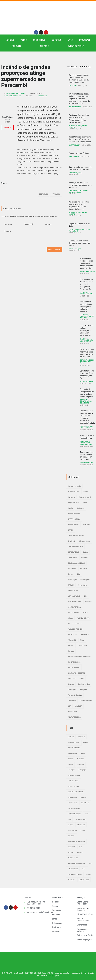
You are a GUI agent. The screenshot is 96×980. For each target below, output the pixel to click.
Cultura (85, 552)
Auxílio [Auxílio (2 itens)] (86, 742)
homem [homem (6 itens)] (70, 825)
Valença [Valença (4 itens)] (89, 874)
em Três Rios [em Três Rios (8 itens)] (72, 803)
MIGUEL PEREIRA (74, 607)
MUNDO (85, 613)
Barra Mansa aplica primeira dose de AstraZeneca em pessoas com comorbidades (80, 139)
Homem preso (85, 580)
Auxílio (70, 508)
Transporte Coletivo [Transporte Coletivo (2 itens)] (75, 874)
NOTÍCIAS (10, 40)
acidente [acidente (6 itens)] (71, 737)
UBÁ (69, 706)
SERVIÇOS (44, 46)
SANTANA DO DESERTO (76, 673)
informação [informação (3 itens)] (81, 825)
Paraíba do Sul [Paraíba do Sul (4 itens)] (73, 858)
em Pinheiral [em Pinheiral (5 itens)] (72, 797)
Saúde (82, 679)
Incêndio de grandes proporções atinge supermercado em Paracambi (26, 76)
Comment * (32, 237)
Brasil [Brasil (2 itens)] (83, 753)
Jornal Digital (82, 585)
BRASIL (83, 272)
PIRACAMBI (20, 94)
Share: (4, 183)
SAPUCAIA (72, 679)
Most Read (72, 67)
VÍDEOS (24, 40)
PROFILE (7, 128)
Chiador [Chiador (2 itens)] (71, 759)
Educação (84, 569)
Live (86, 596)
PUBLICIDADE (85, 40)
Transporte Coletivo (75, 695)
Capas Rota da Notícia (77, 229)
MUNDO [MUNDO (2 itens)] (71, 852)
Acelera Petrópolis (74, 486)
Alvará (85, 492)
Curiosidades (72, 558)
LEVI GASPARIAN (74, 596)
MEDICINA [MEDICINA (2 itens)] (71, 847)
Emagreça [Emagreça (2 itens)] (82, 770)
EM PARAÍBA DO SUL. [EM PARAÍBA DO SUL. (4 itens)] (76, 792)
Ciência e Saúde (84, 541)
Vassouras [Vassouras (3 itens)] (71, 880)
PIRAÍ (80, 173)
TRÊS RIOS (73, 86)
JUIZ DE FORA (73, 591)
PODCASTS (17, 46)
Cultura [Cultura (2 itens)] (70, 764)
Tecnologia (72, 690)
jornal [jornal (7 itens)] (83, 830)
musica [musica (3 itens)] (80, 852)
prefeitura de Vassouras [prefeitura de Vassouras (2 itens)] (76, 863)
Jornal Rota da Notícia (12, 96)
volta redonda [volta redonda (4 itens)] (84, 880)
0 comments (42, 96)
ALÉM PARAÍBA (73, 492)
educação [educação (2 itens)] (71, 770)
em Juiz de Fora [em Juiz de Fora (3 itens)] (73, 786)
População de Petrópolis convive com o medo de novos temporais (80, 185)
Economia (85, 558)
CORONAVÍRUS (39, 40)
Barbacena (80, 508)
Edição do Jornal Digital (76, 563)
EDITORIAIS (57, 40)
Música (70, 618)
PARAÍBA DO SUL (75, 126)
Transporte (83, 690)
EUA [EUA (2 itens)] (69, 819)
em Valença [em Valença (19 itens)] (85, 803)
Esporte (71, 574)
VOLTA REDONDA (74, 717)
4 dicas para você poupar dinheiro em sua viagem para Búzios (80, 243)
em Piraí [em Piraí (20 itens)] (83, 797)
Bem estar (86, 525)
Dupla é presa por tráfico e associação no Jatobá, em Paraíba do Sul (87, 330)
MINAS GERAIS (73, 613)
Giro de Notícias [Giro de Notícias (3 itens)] (80, 819)
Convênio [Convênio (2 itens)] (81, 759)
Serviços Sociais (84, 684)
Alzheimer (71, 497)
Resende (71, 651)
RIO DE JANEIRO (75, 192)
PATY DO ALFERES (75, 624)
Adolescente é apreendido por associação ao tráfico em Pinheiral (86, 306)
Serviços (77, 231)
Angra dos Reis (73, 503)
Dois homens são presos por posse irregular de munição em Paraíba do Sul (87, 284)
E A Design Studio (79, 973)
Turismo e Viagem (76, 46)
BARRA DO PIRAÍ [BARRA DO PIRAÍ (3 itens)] (74, 748)
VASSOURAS (72, 712)
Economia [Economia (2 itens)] (80, 764)
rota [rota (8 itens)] (90, 863)
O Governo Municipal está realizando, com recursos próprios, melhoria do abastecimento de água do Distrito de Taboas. (79, 99)
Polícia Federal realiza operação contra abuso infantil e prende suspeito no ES (86, 263)
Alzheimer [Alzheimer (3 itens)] (81, 737)
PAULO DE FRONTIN (75, 629)
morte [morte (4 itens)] (81, 847)
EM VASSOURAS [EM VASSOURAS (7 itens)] (74, 808)
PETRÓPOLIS (83, 191)
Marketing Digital (52, 976)
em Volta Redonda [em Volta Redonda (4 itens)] (74, 814)
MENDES (88, 602)
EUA (79, 574)
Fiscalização (72, 580)
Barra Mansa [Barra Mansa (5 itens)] (72, 753)
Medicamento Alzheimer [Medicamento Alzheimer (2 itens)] (76, 841)
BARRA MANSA (74, 145)
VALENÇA (78, 706)
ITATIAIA (71, 585)
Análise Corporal (85, 497)
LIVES (70, 40)
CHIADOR (71, 541)
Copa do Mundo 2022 (75, 547)
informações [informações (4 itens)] (72, 830)
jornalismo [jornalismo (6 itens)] (72, 836)
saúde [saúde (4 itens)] (84, 869)
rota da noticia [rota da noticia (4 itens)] (73, 869)
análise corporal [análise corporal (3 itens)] (73, 742)
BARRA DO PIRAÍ (74, 514)
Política (70, 646)
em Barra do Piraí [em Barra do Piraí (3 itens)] (74, 775)
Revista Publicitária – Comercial (79, 657)
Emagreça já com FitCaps (79, 153)
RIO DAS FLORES (75, 107)
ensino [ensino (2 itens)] (87, 814)
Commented (85, 67)
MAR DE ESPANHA (74, 602)
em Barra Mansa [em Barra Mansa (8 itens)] (74, 781)
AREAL (85, 503)
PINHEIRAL (84, 316)
